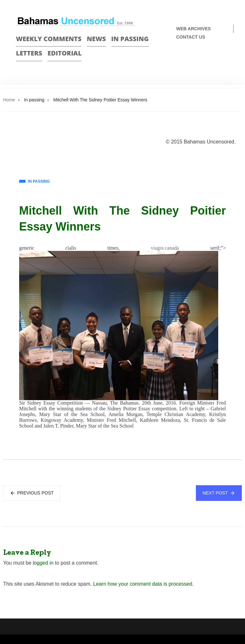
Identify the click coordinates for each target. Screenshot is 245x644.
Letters (29, 53)
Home (9, 100)
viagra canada (165, 248)
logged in (43, 563)
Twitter (226, 58)
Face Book (215, 58)
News (96, 39)
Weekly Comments (49, 39)
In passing (130, 39)
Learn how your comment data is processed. (143, 584)
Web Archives (193, 29)
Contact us (191, 37)
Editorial (65, 53)
